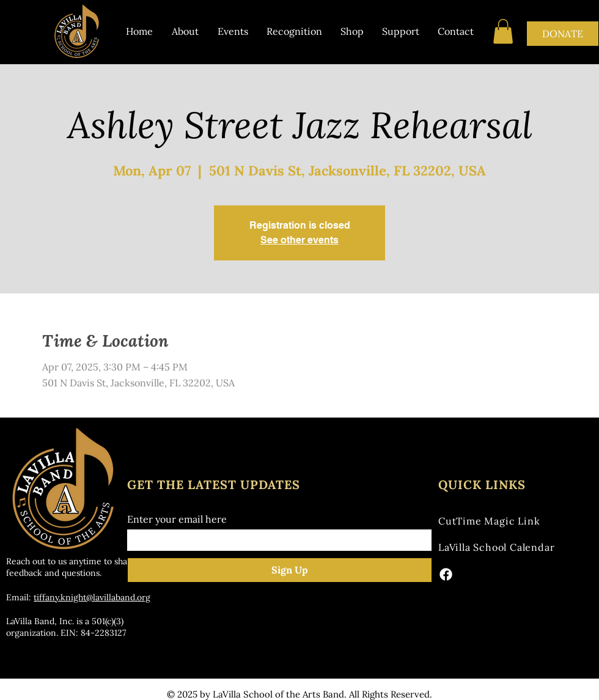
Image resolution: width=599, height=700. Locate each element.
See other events (299, 240)
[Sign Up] (290, 570)
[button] (503, 31)
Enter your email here (177, 519)
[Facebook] (446, 574)
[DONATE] (563, 34)
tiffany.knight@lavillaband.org (92, 597)
